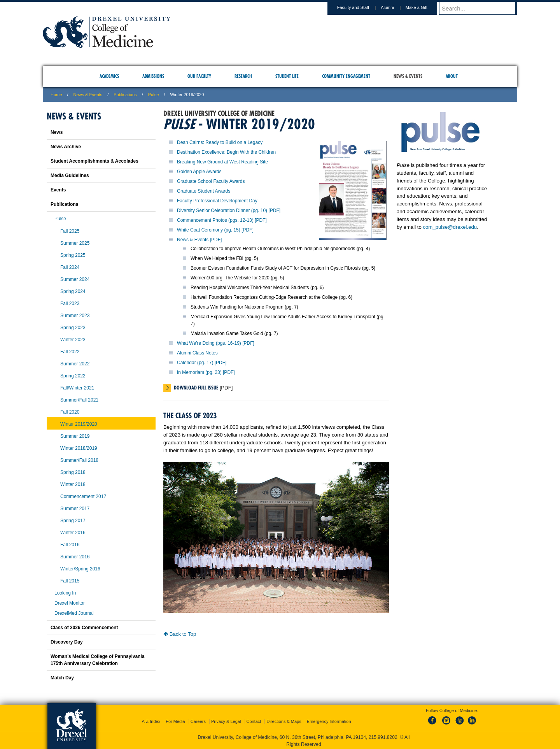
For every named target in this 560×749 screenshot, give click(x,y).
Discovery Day (67, 642)
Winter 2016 (73, 533)
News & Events (88, 95)
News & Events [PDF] (199, 240)
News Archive (66, 147)
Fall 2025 (70, 231)
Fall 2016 (70, 545)
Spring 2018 (73, 472)
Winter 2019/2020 (79, 424)
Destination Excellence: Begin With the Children (226, 152)
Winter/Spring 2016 (80, 569)
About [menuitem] (452, 76)
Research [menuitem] (243, 76)
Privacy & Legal (226, 720)
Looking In (65, 593)
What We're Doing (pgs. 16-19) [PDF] (216, 343)
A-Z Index (151, 720)
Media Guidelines (70, 175)
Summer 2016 (75, 557)
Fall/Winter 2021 (77, 388)
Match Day (62, 678)
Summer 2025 (75, 243)
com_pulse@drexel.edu (450, 227)
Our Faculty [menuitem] (199, 76)
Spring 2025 (73, 255)
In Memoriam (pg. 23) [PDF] (206, 372)
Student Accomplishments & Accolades (94, 161)
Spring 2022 (73, 376)
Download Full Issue (196, 388)
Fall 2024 (70, 267)
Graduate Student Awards (204, 191)
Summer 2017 (75, 509)
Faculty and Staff (360, 7)
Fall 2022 (70, 352)
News (57, 132)
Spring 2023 (73, 328)
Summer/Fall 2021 (79, 400)
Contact (254, 720)
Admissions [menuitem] (153, 76)
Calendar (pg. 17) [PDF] (202, 363)
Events (58, 190)
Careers (198, 720)
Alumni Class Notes (197, 353)
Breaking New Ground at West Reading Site (222, 162)
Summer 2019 (75, 436)
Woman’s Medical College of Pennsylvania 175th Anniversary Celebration (97, 660)
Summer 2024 (75, 279)
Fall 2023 (70, 303)
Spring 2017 (73, 521)
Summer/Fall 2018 (79, 460)
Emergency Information (329, 720)
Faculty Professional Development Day (217, 201)
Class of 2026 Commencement (84, 628)
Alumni (395, 7)
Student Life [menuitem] (287, 76)
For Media (175, 720)
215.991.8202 (383, 736)
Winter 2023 (73, 340)
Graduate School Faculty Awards (211, 181)
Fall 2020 (70, 412)
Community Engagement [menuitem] (346, 76)
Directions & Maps (284, 720)
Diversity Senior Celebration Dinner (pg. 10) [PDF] (229, 210)
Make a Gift (424, 7)
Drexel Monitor (70, 603)
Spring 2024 (73, 291)
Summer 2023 (75, 316)
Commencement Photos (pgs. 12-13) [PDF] (222, 220)
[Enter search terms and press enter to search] (482, 8)
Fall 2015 (70, 581)
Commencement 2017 (83, 496)
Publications (125, 95)
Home (56, 95)
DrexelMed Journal (74, 613)
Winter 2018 (73, 484)
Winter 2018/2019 (79, 448)
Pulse (154, 95)
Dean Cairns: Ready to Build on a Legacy (220, 142)
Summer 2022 (75, 364)
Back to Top (180, 634)
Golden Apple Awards (199, 172)
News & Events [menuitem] (408, 76)
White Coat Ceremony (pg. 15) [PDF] (215, 230)
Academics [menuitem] (109, 76)
